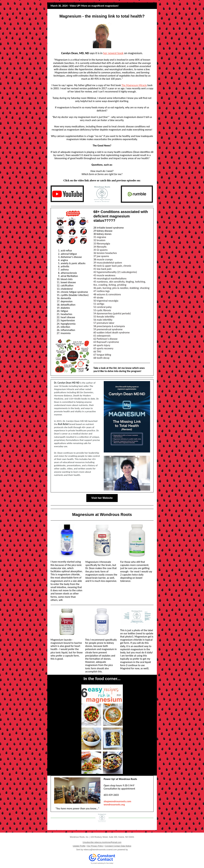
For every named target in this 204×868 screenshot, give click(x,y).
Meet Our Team (63, 827)
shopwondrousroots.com (118, 801)
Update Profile (79, 846)
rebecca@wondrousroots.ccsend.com (100, 850)
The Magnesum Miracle (134, 85)
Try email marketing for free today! (102, 863)
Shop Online (116, 827)
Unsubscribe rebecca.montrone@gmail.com (102, 842)
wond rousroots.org (114, 804)
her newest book (113, 53)
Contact (141, 827)
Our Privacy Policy (95, 846)
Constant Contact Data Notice (118, 846)
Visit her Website (102, 498)
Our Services (88, 827)
